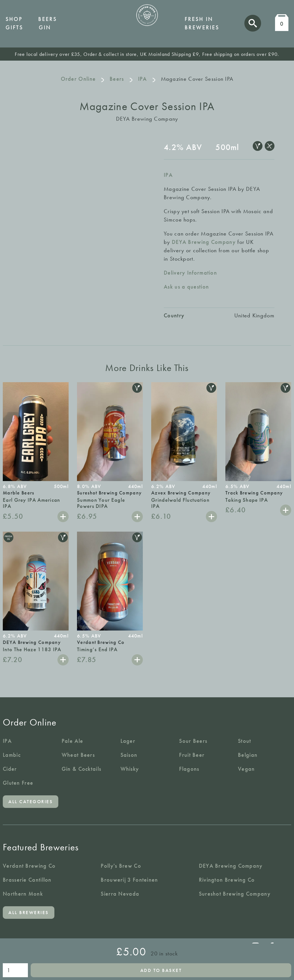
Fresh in (199, 19)
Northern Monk (23, 894)
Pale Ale (72, 741)
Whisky (130, 769)
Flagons (189, 769)
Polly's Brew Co (121, 866)
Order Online (78, 79)
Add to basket (161, 970)
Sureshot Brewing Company (235, 894)
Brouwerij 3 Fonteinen (129, 880)
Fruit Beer (192, 755)
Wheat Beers (78, 755)
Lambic (12, 755)
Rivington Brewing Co (227, 880)
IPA (143, 79)
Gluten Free (18, 783)
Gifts (14, 27)
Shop (14, 19)
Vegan (246, 769)
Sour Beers (193, 741)
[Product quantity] (15, 970)
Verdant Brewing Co (29, 866)
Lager (128, 741)
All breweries (29, 912)
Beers (48, 19)
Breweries (202, 27)
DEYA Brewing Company (204, 242)
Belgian (248, 755)
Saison (129, 755)
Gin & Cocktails (82, 769)
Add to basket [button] (63, 517)
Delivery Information (190, 273)
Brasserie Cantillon (27, 880)
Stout (245, 741)
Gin (45, 27)
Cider (10, 769)
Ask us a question (186, 287)
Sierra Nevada (120, 894)
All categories (31, 801)
